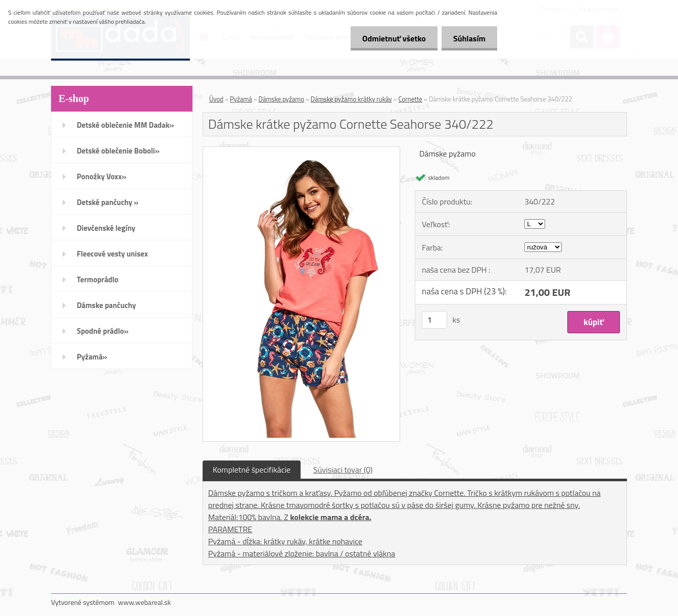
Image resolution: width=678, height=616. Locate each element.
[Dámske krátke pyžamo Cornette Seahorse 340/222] (301, 151)
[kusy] (434, 320)
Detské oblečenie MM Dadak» (125, 125)
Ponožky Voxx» (102, 176)
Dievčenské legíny (106, 228)
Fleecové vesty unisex (112, 254)
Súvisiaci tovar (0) (343, 470)
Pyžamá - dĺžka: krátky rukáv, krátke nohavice (285, 541)
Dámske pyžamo (281, 99)
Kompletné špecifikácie (252, 470)
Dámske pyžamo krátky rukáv (351, 99)
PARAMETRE (230, 529)
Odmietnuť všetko (391, 38)
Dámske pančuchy (106, 305)
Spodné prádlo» (103, 331)
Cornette (410, 99)
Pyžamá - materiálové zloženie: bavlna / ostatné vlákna (302, 553)
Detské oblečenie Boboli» (118, 151)
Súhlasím (468, 38)
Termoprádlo (98, 279)
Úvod (216, 99)
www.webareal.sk (145, 602)
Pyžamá (241, 99)
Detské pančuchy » (108, 202)
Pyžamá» (92, 357)
